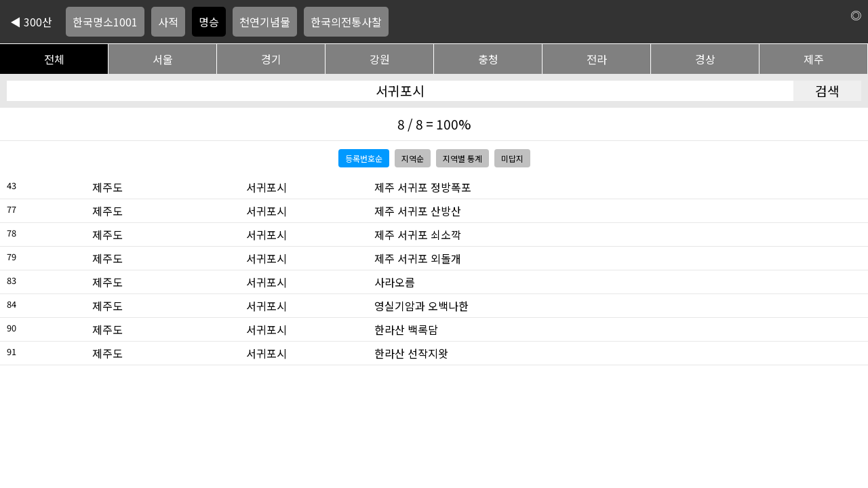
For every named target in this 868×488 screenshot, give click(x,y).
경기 (271, 59)
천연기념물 (265, 22)
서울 (163, 59)
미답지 (512, 158)
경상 (705, 59)
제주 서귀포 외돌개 (418, 258)
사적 (168, 22)
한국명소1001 (105, 22)
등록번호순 (364, 158)
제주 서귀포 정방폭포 (423, 187)
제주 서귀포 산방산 (418, 211)
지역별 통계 (462, 158)
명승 (209, 22)
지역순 (413, 158)
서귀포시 (267, 187)
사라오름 (395, 282)
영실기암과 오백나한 (421, 306)
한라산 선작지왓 (411, 353)
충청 (488, 59)
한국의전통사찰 (346, 22)
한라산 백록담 (406, 329)
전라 (597, 59)
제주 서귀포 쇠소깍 (418, 235)
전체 (54, 59)
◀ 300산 (31, 22)
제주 (814, 59)
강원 (380, 59)
